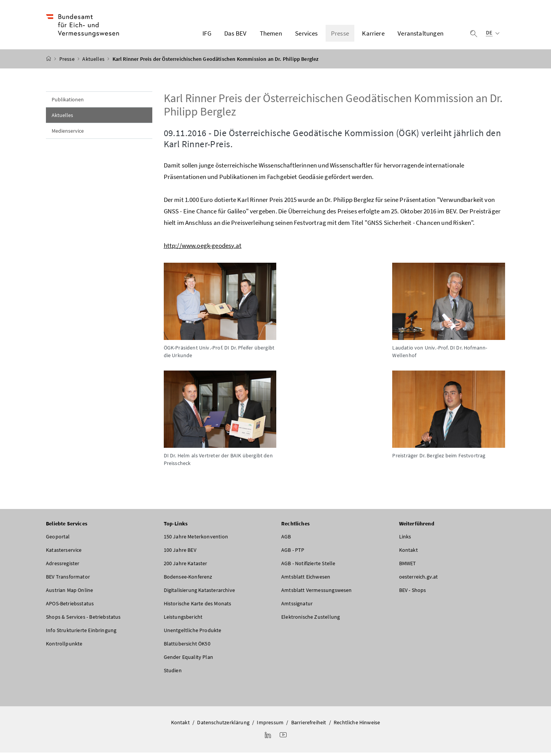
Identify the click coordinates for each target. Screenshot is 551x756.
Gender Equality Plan (189, 660)
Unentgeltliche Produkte (193, 634)
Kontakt (408, 553)
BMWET (408, 567)
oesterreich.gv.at (419, 580)
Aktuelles (94, 62)
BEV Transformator (68, 580)
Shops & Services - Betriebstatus (83, 620)
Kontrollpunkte (64, 647)
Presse (68, 62)
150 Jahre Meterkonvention (196, 540)
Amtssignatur (297, 607)
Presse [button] (340, 35)
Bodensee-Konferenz (188, 580)
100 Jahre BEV (180, 553)
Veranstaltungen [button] (421, 35)
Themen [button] (271, 35)
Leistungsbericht (183, 620)
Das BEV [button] (235, 35)
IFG (207, 35)
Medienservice (68, 134)
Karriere (373, 35)
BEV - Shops (413, 593)
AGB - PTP (293, 553)
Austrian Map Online (69, 593)
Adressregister (63, 567)
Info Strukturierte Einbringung (81, 634)
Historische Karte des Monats (198, 607)
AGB (286, 540)
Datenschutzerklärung (223, 726)
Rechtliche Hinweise (357, 726)
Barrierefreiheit (309, 726)
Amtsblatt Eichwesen (306, 580)
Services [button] (306, 35)
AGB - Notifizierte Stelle (308, 567)
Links (405, 540)
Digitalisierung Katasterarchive (199, 593)
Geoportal (58, 540)
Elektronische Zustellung (311, 620)
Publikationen (68, 103)
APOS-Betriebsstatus (70, 607)
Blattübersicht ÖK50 (187, 647)
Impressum (270, 726)
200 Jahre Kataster (186, 567)
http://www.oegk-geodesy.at (203, 249)
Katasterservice (64, 553)
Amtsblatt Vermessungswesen (317, 593)
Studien (173, 674)
